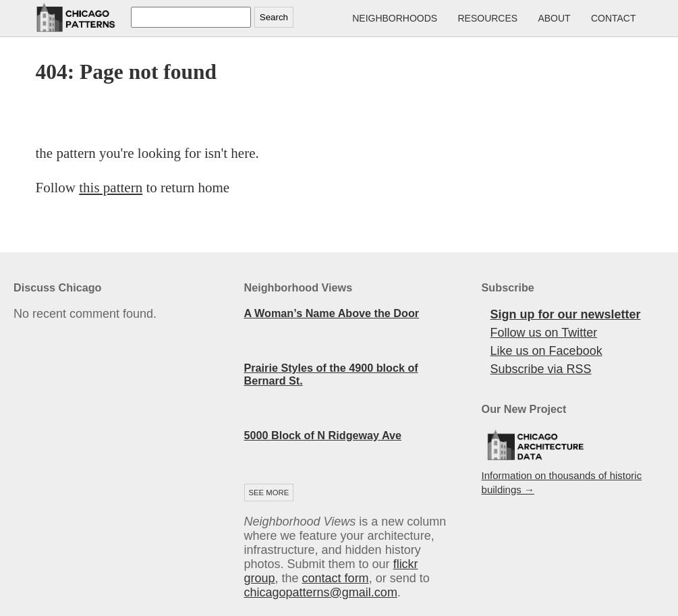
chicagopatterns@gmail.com (321, 592)
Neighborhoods (395, 18)
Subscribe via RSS (541, 369)
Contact (614, 18)
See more (269, 493)
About (554, 18)
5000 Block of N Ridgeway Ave (323, 435)
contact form (336, 578)
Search (274, 17)
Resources (487, 18)
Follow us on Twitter (544, 333)
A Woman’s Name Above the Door (332, 313)
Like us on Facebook (546, 351)
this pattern (111, 188)
